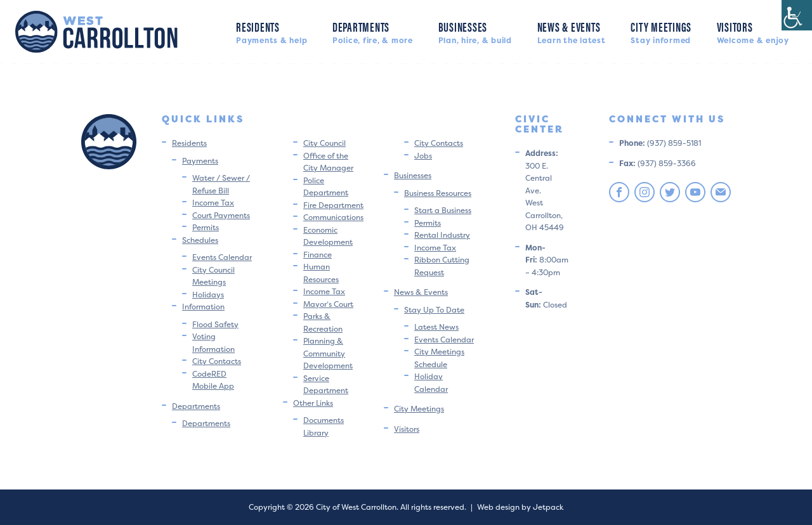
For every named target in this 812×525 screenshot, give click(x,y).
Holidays (208, 295)
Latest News (436, 327)
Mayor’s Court (328, 304)
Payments (200, 161)
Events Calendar (222, 257)
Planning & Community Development (328, 353)
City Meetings (661, 31)
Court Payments (221, 215)
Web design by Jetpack (520, 507)
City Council (324, 143)
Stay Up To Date (434, 310)
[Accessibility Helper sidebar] (797, 15)
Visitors (753, 31)
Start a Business (443, 210)
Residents (272, 31)
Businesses (475, 31)
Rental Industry (442, 235)
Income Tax (213, 203)
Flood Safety (215, 324)
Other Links (313, 403)
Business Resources (438, 193)
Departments (373, 31)
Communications (333, 217)
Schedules (200, 240)
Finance (318, 255)
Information (203, 307)
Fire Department (333, 205)
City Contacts (217, 361)
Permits (206, 227)
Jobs (423, 156)
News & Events (572, 31)
